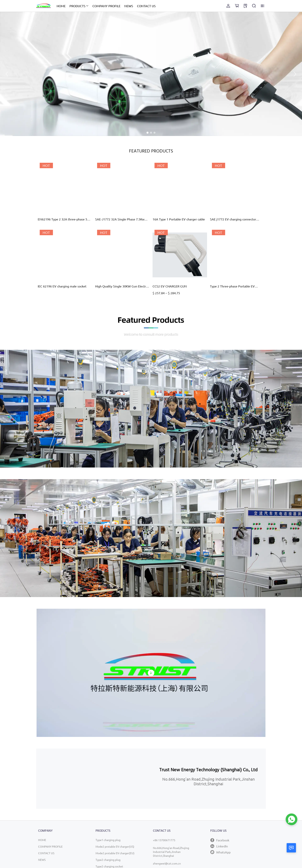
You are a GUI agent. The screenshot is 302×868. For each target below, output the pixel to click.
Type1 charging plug (108, 840)
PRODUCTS (77, 6)
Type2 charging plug (108, 860)
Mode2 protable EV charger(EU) (115, 853)
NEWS (129, 6)
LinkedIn (219, 846)
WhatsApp (220, 852)
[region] (94, 779)
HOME (61, 6)
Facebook (220, 840)
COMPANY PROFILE (106, 6)
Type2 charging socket (109, 866)
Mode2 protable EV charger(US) (115, 846)
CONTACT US (146, 6)
